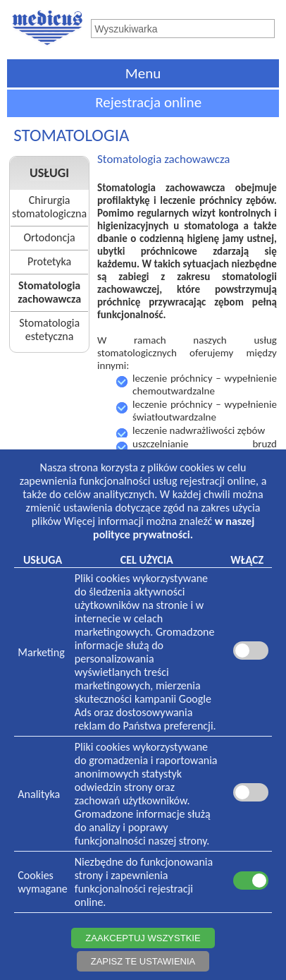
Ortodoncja (49, 237)
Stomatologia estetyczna (49, 329)
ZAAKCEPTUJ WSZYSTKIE (143, 938)
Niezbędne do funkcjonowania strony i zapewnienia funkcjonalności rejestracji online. (144, 882)
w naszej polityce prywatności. (174, 528)
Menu (143, 73)
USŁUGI (49, 173)
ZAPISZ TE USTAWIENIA (143, 961)
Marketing (41, 652)
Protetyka (49, 261)
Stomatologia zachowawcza (49, 292)
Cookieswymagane (42, 882)
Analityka (39, 794)
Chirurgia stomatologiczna (49, 207)
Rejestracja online (148, 102)
